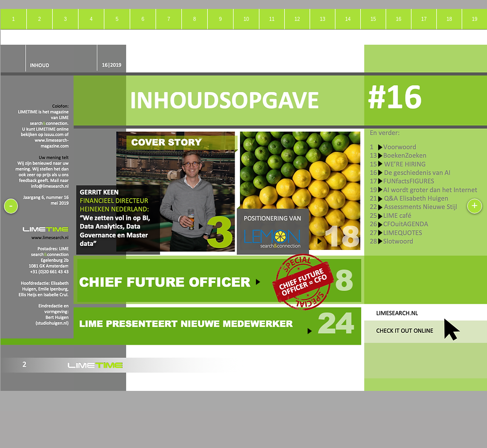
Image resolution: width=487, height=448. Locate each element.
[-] (11, 206)
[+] (475, 206)
